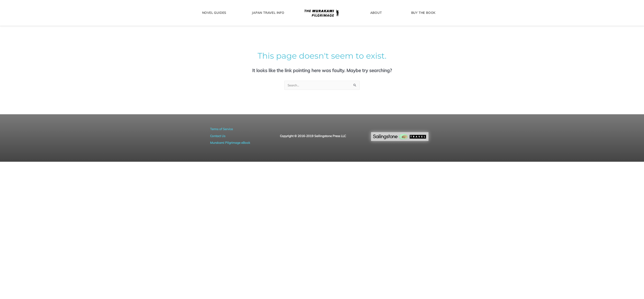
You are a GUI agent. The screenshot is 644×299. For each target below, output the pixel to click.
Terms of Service (221, 129)
